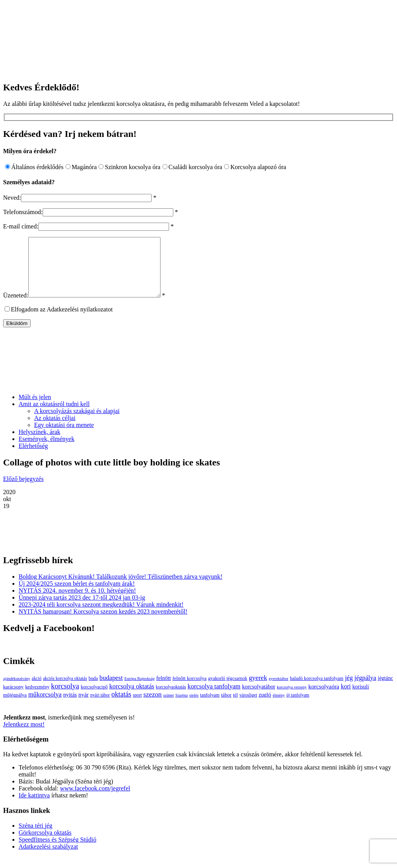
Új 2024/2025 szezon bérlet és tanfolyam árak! (77, 595)
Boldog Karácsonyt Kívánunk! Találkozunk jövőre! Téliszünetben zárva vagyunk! (121, 588)
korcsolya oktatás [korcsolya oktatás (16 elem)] (132, 698)
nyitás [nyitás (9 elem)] (70, 706)
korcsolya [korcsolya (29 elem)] (65, 698)
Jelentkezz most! (24, 736)
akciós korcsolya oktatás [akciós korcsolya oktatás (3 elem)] (65, 690)
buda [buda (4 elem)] (93, 690)
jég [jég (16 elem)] (349, 689)
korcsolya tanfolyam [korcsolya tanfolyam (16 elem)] (214, 698)
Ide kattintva (34, 807)
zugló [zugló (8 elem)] (265, 706)
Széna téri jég (35, 837)
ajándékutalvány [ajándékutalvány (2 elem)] (17, 690)
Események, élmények (47, 450)
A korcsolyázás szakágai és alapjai (77, 423)
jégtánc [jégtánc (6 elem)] (385, 690)
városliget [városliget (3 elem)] (248, 707)
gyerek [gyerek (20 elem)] (258, 689)
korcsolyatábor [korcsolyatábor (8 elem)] (259, 698)
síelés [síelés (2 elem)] (194, 707)
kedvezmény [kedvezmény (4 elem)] (37, 699)
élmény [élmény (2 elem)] (279, 707)
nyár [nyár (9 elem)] (83, 706)
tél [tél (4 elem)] (235, 707)
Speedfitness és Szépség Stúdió (57, 851)
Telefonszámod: (23, 212)
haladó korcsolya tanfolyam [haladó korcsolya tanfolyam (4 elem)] (317, 690)
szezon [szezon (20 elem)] (153, 706)
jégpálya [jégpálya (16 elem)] (365, 689)
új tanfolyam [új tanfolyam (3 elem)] (298, 707)
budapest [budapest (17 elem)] (111, 689)
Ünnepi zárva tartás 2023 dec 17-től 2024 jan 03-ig (82, 609)
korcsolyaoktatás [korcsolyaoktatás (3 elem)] (171, 699)
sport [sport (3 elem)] (137, 707)
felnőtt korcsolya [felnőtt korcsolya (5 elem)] (190, 690)
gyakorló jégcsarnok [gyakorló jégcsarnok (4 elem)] (228, 690)
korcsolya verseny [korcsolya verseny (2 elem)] (292, 699)
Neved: (12, 198)
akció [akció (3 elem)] (37, 690)
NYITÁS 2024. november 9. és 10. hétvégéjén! (77, 602)
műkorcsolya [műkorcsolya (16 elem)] (45, 706)
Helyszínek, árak (40, 444)
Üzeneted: (16, 307)
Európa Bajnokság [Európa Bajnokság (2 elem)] (140, 690)
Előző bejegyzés (23, 490)
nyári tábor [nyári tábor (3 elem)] (100, 707)
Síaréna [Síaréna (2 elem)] (181, 707)
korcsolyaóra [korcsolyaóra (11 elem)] (324, 698)
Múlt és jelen (35, 409)
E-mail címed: (21, 226)
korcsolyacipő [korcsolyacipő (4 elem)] (94, 699)
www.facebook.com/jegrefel (95, 800)
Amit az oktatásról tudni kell (54, 416)
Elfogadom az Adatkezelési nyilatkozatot (62, 321)
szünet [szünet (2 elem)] (168, 707)
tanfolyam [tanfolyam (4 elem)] (210, 707)
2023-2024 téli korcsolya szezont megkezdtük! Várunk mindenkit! (101, 616)
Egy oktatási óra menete (64, 437)
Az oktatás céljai (55, 430)
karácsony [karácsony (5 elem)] (13, 698)
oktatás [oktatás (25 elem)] (121, 706)
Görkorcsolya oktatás (45, 844)
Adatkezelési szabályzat (48, 858)
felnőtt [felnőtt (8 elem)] (164, 690)
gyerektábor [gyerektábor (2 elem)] (279, 690)
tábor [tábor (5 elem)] (226, 706)
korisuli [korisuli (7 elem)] (361, 698)
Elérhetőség (33, 457)
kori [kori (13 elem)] (346, 698)
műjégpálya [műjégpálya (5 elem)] (15, 706)
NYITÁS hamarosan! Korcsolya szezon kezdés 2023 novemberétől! (103, 623)
